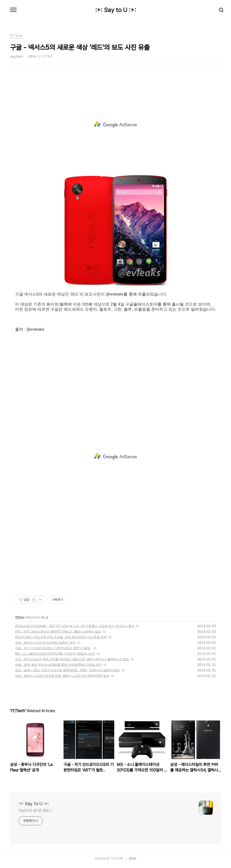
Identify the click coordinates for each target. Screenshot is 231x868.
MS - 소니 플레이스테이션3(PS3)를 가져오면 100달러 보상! (55, 654)
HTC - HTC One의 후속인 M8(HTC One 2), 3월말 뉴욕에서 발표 (58, 632)
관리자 (133, 859)
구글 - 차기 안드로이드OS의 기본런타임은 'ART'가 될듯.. (53, 648)
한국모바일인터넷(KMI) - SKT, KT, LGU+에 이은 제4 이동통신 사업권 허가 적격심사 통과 (75, 626)
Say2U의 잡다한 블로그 (35, 810)
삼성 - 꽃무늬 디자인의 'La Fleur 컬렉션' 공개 (45, 643)
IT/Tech (20, 617)
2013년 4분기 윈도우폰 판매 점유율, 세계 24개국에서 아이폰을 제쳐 (61, 637)
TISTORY (117, 859)
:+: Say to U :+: (116, 10)
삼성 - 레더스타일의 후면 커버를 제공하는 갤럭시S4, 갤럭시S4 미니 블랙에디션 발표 (72, 659)
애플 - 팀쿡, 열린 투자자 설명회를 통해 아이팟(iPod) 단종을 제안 (58, 665)
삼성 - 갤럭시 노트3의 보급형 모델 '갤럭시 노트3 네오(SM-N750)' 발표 (62, 676)
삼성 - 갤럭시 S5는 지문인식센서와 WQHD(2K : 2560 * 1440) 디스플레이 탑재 (67, 670)
